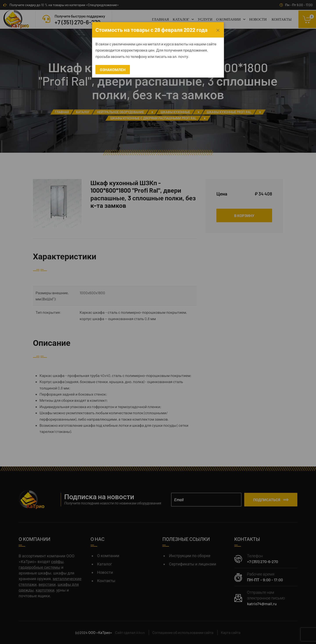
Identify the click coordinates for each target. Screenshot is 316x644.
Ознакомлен (113, 70)
